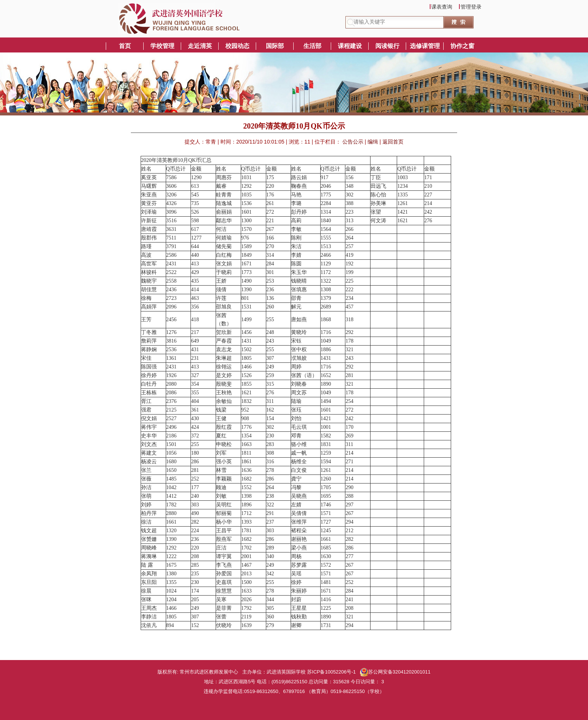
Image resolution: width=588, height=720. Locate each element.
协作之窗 (462, 46)
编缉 (373, 142)
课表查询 (442, 7)
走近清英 (200, 46)
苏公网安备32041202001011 (395, 672)
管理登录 (471, 7)
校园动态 (237, 46)
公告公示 (354, 142)
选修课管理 (425, 46)
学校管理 (162, 46)
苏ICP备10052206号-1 (332, 672)
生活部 (312, 46)
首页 (125, 46)
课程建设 (350, 46)
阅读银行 (387, 46)
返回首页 (393, 142)
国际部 (275, 46)
